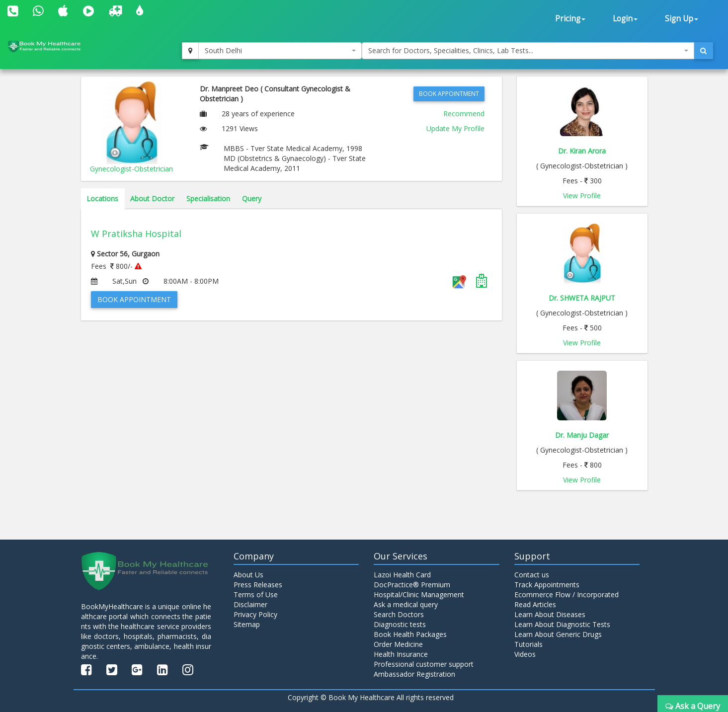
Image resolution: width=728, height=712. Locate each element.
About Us (248, 575)
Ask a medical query (406, 604)
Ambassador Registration (414, 674)
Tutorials (528, 644)
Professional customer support (424, 664)
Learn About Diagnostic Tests (562, 624)
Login (625, 19)
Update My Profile (455, 128)
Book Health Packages (410, 634)
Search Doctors (399, 614)
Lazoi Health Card (402, 575)
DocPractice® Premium (412, 585)
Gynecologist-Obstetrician (131, 169)
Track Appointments (547, 585)
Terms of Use (256, 594)
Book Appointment (449, 94)
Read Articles (535, 604)
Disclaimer (250, 604)
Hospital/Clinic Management (419, 594)
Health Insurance (401, 654)
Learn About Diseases (550, 614)
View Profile (582, 196)
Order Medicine (398, 644)
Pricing (570, 19)
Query (252, 198)
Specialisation (208, 198)
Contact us (532, 575)
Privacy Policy (255, 614)
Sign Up (682, 19)
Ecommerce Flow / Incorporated (566, 594)
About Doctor (152, 198)
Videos (525, 654)
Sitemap (247, 624)
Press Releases (258, 585)
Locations (102, 198)
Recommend (464, 114)
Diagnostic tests (400, 624)
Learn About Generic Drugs (558, 634)
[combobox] (280, 51)
